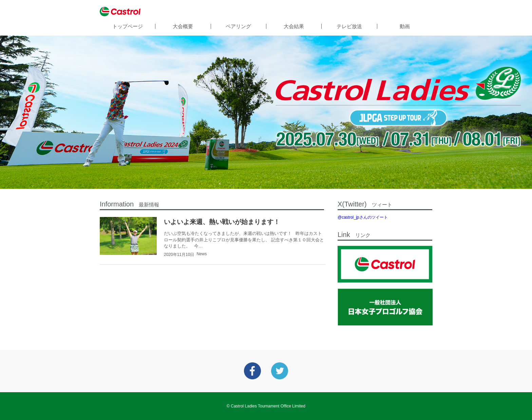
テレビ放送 (349, 26)
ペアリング (238, 26)
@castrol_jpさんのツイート (363, 217)
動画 (405, 26)
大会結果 (294, 26)
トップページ (128, 26)
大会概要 (183, 26)
